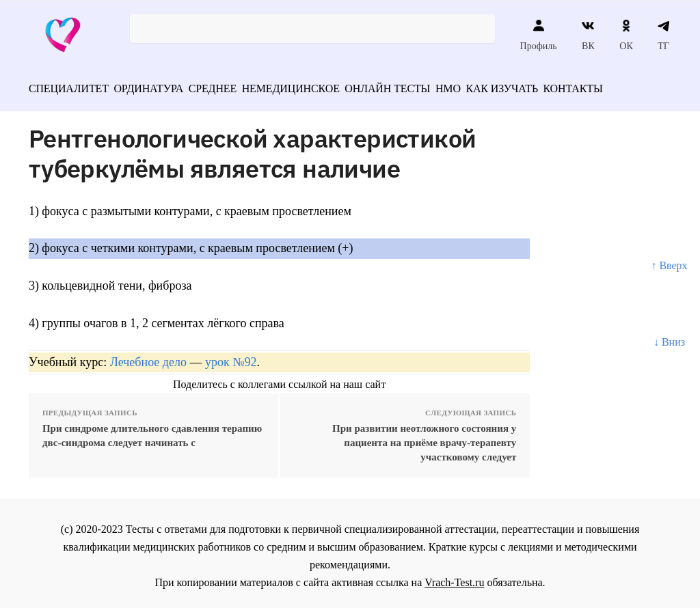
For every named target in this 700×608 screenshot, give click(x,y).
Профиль (539, 35)
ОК (626, 35)
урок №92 (231, 357)
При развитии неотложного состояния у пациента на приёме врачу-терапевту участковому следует (424, 438)
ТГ (663, 35)
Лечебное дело (148, 357)
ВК (588, 35)
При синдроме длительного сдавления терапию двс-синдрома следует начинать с (152, 431)
